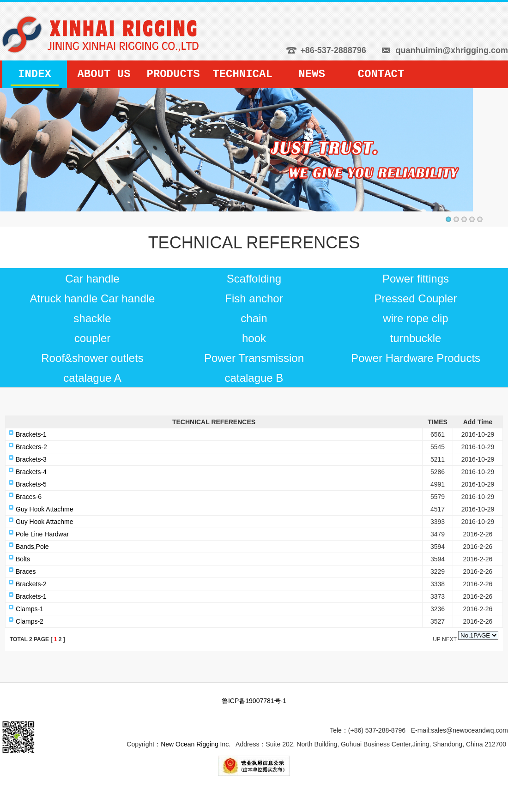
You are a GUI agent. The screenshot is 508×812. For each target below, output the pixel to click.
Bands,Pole (32, 547)
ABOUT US (104, 74)
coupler (93, 338)
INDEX (35, 74)
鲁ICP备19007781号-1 (254, 701)
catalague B (254, 378)
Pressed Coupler (416, 298)
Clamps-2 (30, 621)
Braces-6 (29, 497)
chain (254, 318)
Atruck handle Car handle (93, 298)
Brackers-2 (31, 447)
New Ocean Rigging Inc (195, 744)
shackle (92, 318)
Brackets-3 (31, 459)
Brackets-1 (31, 434)
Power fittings (416, 279)
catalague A (92, 378)
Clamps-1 (30, 609)
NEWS (312, 74)
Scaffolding (254, 279)
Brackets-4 (31, 472)
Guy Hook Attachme (45, 509)
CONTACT (381, 74)
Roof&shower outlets (92, 358)
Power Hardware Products (416, 358)
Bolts (23, 559)
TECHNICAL (242, 74)
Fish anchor (254, 298)
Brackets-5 (31, 484)
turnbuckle (416, 338)
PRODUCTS (173, 74)
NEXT (449, 639)
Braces (26, 571)
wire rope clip (415, 318)
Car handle (92, 279)
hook (254, 338)
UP (437, 639)
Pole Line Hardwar (42, 534)
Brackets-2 (31, 584)
